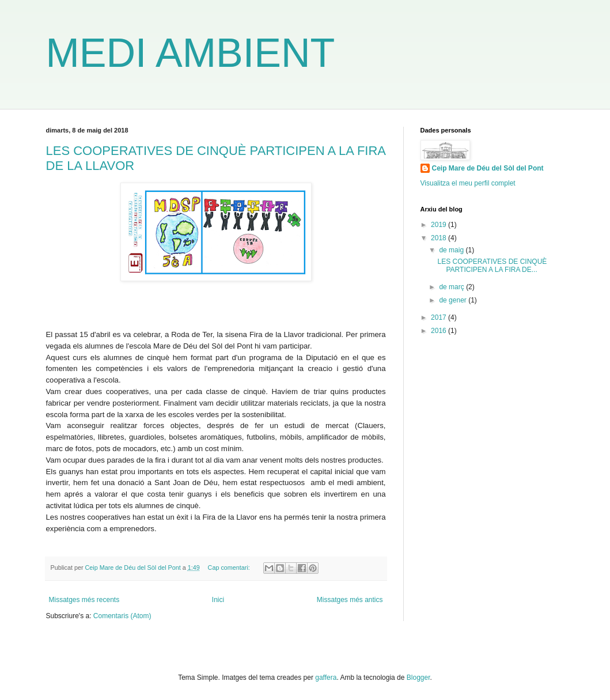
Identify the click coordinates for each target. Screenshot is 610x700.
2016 (439, 331)
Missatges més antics (350, 600)
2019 (439, 225)
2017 (439, 317)
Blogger (418, 678)
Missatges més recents (84, 600)
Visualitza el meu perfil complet (468, 183)
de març (452, 287)
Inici (218, 600)
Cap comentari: (230, 567)
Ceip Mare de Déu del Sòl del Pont (488, 168)
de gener (454, 300)
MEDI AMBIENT (191, 53)
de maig (452, 250)
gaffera (326, 678)
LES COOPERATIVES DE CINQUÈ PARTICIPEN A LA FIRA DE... (492, 266)
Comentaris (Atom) (122, 616)
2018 (439, 238)
